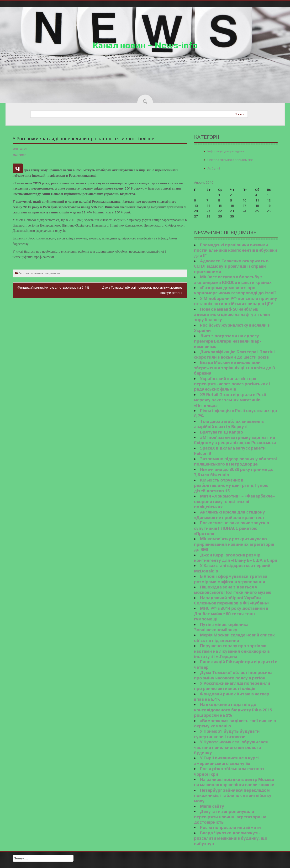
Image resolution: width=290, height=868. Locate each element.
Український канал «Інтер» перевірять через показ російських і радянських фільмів (232, 384)
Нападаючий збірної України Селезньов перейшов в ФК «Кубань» (232, 600)
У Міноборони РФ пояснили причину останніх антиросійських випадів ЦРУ (236, 301)
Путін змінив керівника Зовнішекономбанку (221, 627)
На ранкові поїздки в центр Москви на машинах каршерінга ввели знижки (234, 782)
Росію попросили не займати (230, 827)
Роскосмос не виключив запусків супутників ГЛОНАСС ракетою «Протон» (232, 528)
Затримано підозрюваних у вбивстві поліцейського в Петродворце (235, 461)
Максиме (19, 155)
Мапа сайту (212, 806)
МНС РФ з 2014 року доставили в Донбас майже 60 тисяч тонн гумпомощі (231, 614)
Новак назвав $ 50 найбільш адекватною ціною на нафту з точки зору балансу (232, 314)
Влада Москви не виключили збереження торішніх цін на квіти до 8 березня (234, 368)
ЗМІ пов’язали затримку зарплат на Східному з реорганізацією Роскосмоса (235, 440)
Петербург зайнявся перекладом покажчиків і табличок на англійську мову (233, 795)
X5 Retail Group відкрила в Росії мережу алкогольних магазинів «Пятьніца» (230, 400)
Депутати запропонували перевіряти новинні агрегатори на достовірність (230, 817)
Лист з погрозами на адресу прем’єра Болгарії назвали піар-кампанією (228, 341)
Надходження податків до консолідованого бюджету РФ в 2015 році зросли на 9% (233, 710)
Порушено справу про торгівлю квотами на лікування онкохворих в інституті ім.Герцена (232, 651)
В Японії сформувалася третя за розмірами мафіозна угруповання (231, 579)
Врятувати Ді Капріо (221, 432)
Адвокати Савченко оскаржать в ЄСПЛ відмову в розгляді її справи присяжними (231, 266)
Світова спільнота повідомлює (39, 273)
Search (241, 114)
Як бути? (214, 168)
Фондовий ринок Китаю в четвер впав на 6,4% (53, 287)
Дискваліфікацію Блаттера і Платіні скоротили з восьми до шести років (234, 354)
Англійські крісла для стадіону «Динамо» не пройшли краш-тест (229, 515)
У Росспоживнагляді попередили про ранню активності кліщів (232, 686)
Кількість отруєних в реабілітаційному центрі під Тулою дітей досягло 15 (231, 485)
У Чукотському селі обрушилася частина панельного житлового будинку (231, 747)
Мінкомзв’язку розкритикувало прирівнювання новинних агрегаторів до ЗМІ (234, 544)
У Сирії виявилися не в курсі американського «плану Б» (226, 760)
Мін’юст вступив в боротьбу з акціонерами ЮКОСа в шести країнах (233, 279)
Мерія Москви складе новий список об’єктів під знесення (234, 638)
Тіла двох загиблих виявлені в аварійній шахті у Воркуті (229, 424)
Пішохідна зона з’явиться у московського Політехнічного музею (233, 590)
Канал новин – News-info (145, 45)
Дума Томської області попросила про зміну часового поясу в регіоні (233, 675)
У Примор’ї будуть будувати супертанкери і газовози (227, 734)
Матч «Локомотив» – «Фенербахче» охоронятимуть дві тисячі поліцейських (234, 501)
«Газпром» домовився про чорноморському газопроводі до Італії (235, 290)
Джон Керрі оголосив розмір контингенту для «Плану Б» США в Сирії (236, 558)
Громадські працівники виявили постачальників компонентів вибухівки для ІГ (236, 250)
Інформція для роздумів (226, 151)
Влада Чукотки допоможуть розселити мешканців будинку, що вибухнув (231, 838)
